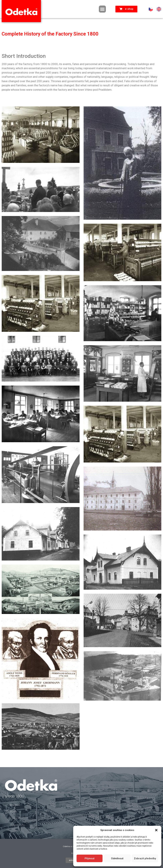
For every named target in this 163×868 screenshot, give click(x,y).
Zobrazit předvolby (145, 858)
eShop (14, 812)
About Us (15, 805)
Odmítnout (117, 858)
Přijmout (90, 858)
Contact (14, 818)
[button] (156, 830)
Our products (17, 825)
